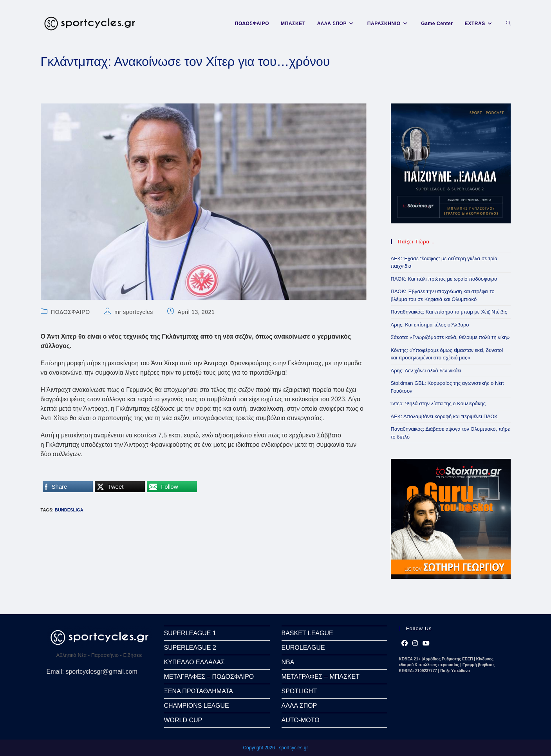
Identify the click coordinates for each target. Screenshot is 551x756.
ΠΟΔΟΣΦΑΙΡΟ (70, 312)
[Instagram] (415, 644)
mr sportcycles (134, 312)
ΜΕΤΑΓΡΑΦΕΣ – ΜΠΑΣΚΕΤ (321, 677)
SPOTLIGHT (299, 691)
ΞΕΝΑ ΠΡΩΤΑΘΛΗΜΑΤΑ (199, 691)
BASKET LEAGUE (307, 633)
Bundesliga (69, 510)
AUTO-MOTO (301, 720)
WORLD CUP (183, 720)
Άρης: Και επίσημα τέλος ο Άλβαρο (430, 325)
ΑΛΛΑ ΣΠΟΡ (299, 706)
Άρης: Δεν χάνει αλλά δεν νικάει (426, 371)
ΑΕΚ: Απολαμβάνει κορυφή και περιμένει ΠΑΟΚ (444, 416)
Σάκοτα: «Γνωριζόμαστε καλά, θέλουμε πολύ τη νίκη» (450, 337)
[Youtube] (426, 644)
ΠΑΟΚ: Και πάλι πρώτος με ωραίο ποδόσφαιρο (444, 279)
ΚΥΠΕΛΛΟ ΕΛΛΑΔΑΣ (194, 662)
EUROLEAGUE (303, 648)
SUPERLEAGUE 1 (190, 633)
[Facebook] (405, 644)
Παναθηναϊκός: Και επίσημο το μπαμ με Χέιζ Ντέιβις (449, 312)
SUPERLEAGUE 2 (190, 648)
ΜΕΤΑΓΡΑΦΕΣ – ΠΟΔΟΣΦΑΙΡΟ (209, 677)
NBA (288, 662)
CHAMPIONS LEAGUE (197, 706)
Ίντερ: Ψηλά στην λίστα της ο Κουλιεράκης (438, 403)
